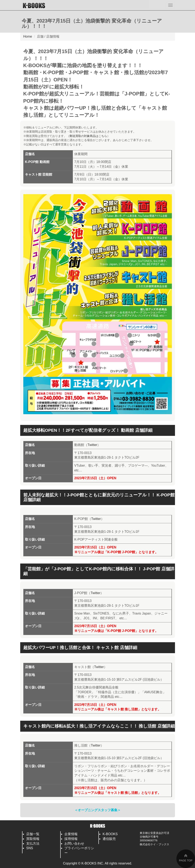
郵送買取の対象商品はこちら (88, 136)
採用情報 (71, 839)
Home (28, 36)
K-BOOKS (110, 834)
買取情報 (33, 839)
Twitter (92, 445)
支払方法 (33, 844)
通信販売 (109, 839)
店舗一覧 (33, 834)
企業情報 (71, 834)
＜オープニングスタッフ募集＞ (98, 810)
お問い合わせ (74, 844)
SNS (30, 848)
